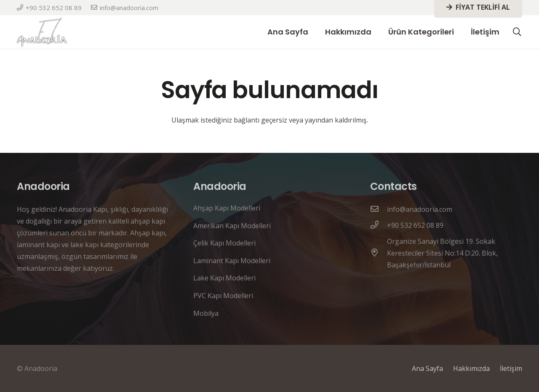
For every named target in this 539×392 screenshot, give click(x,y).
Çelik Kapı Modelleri (224, 243)
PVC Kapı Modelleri (223, 296)
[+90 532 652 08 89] (379, 225)
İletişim (511, 368)
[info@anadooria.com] (379, 209)
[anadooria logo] (42, 32)
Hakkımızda (471, 368)
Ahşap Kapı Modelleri (227, 208)
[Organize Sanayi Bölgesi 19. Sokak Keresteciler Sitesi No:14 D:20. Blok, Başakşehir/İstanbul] (379, 253)
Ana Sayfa (427, 368)
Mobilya (206, 313)
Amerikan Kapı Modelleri (232, 226)
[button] (517, 32)
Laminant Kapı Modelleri (232, 261)
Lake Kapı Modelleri (224, 278)
